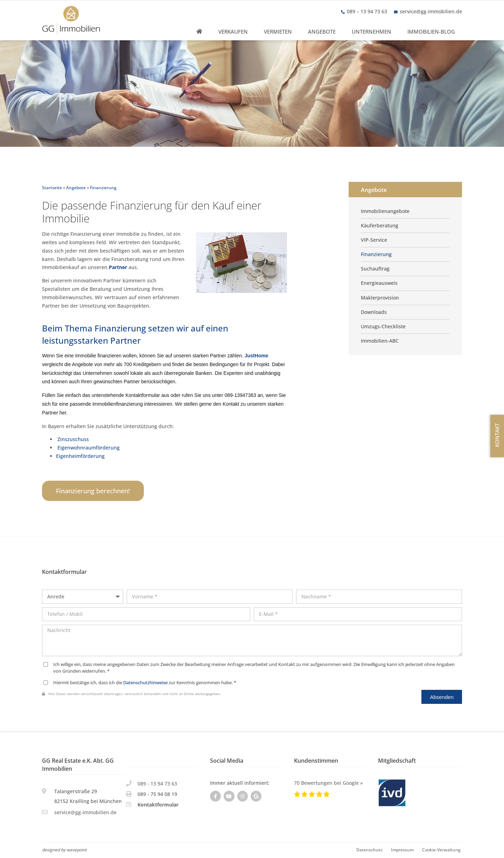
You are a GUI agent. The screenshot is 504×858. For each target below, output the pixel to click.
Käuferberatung (380, 226)
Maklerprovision (380, 298)
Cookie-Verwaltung (441, 850)
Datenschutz (369, 850)
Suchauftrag (375, 269)
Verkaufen (233, 32)
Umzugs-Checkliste (383, 327)
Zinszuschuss (73, 439)
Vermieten (278, 32)
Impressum (402, 850)
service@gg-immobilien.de (431, 11)
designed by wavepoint (64, 850)
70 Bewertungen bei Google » (328, 783)
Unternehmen (372, 32)
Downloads (374, 312)
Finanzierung (376, 254)
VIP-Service (374, 240)
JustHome (257, 356)
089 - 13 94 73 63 (157, 784)
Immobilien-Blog (431, 32)
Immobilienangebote (385, 211)
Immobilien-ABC (380, 341)
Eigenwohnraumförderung (88, 448)
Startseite (52, 187)
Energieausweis (379, 283)
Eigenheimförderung (80, 456)
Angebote (322, 32)
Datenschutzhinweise (145, 683)
